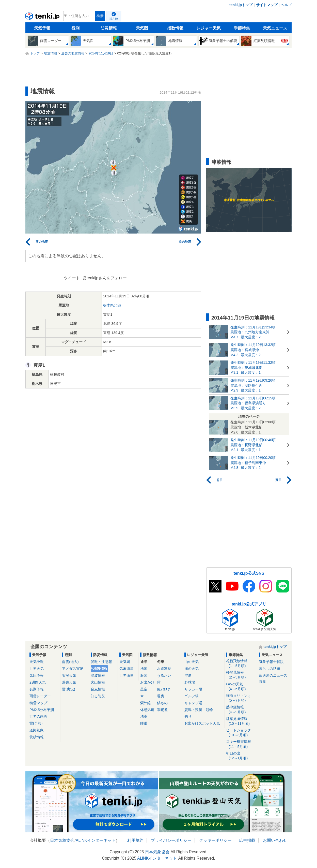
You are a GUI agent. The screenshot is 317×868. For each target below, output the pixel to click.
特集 (262, 682)
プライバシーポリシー (171, 840)
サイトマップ (267, 5)
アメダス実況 (73, 669)
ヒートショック (241, 733)
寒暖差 (162, 710)
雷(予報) (36, 723)
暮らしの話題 (270, 669)
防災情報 (109, 28)
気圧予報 (37, 675)
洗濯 (144, 669)
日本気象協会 (62, 840)
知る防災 (98, 696)
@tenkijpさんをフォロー (105, 278)
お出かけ (147, 682)
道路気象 (37, 730)
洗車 (144, 716)
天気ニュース (275, 28)
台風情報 (98, 689)
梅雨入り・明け (241, 698)
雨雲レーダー (40, 696)
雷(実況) (68, 689)
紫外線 (146, 703)
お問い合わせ (275, 840)
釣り (188, 716)
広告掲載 (247, 840)
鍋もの (162, 703)
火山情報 (98, 682)
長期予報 (37, 689)
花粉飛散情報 (241, 664)
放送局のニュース (273, 675)
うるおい (164, 675)
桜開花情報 (241, 675)
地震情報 (100, 669)
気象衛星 (126, 669)
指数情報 (175, 28)
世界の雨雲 (38, 716)
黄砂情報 (37, 737)
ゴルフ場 (192, 696)
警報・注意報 (101, 662)
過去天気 (69, 682)
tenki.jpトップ (241, 5)
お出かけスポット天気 (202, 723)
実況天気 (69, 675)
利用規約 (135, 840)
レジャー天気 (209, 28)
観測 (75, 28)
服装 (144, 675)
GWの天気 (241, 687)
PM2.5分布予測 (42, 710)
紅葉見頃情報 (241, 721)
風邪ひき (164, 689)
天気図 (142, 28)
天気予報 (42, 28)
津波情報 (98, 675)
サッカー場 (193, 689)
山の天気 (192, 662)
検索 (100, 16)
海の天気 (192, 669)
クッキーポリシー (215, 840)
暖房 (161, 696)
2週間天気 (38, 682)
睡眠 (144, 723)
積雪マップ (38, 703)
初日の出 (241, 756)
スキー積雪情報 (241, 744)
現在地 (114, 19)
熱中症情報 (241, 710)
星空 (144, 689)
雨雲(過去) (70, 662)
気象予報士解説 (271, 662)
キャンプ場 (193, 703)
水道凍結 (164, 669)
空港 (188, 675)
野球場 (190, 682)
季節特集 (242, 28)
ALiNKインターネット (96, 840)
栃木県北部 (112, 305)
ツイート (72, 278)
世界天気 (37, 669)
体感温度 (147, 710)
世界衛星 (126, 675)
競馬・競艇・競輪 (199, 710)
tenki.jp (43, 17)
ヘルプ (286, 5)
